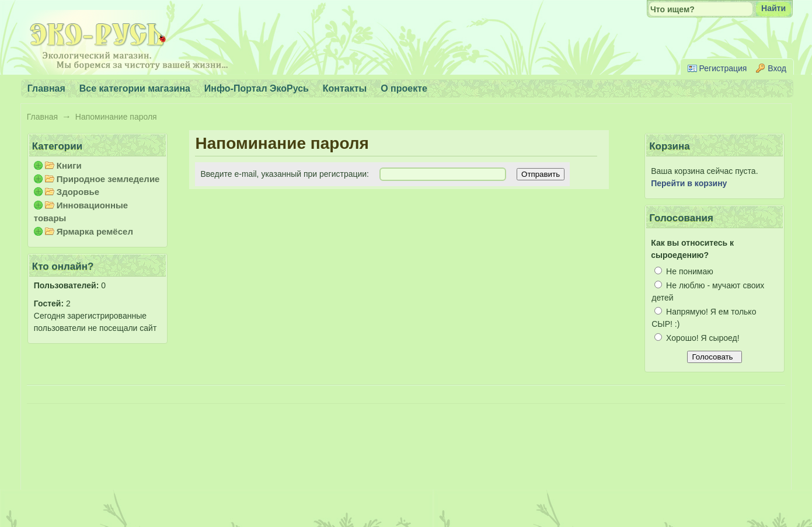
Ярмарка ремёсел (95, 231)
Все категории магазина (135, 88)
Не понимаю (684, 271)
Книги (69, 165)
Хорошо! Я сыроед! (697, 338)
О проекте (404, 88)
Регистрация (723, 68)
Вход (777, 68)
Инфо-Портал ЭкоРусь (257, 88)
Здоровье (78, 192)
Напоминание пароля (116, 117)
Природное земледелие (108, 179)
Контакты (345, 88)
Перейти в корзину (689, 183)
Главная (42, 117)
